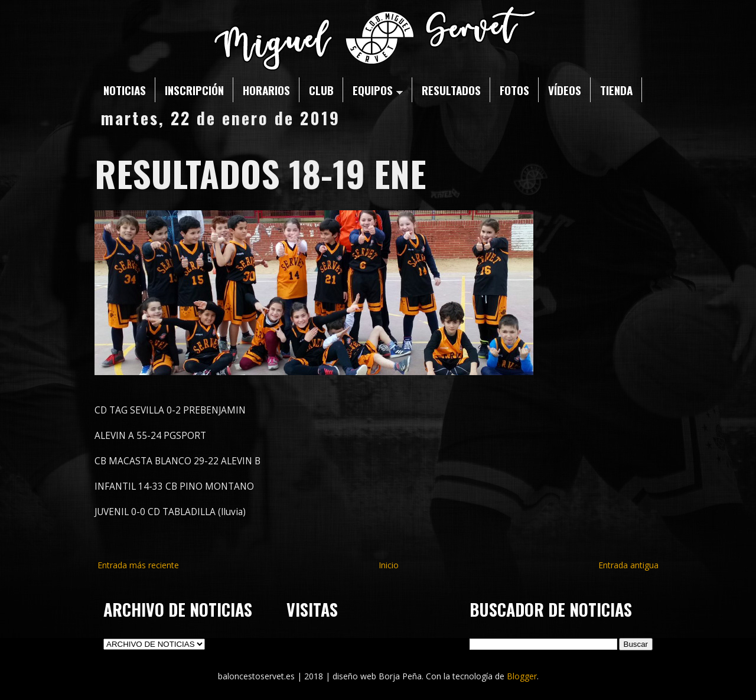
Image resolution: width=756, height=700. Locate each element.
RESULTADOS (451, 90)
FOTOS (514, 90)
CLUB (321, 90)
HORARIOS (266, 90)
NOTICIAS (125, 90)
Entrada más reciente (138, 565)
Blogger (522, 676)
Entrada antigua (628, 565)
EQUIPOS (378, 90)
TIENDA (616, 90)
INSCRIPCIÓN (194, 90)
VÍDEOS (565, 90)
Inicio (389, 565)
